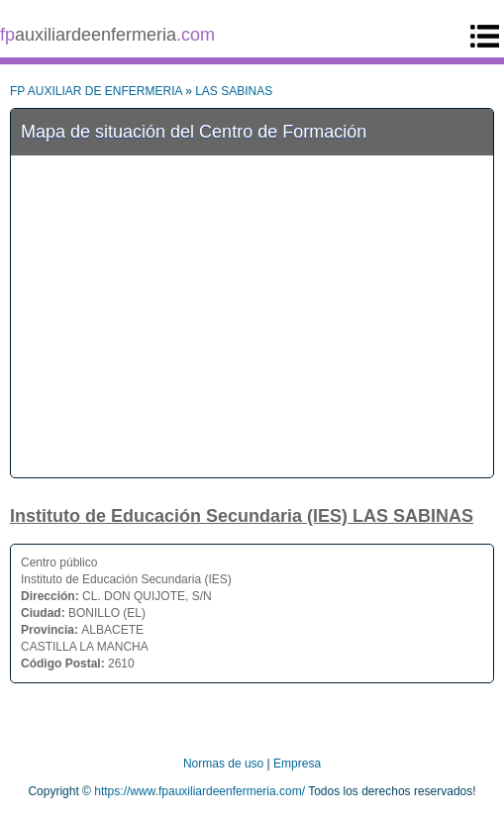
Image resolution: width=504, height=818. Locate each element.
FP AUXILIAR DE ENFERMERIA (96, 91)
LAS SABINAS (234, 91)
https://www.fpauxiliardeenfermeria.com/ (200, 791)
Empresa (297, 764)
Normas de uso (223, 764)
